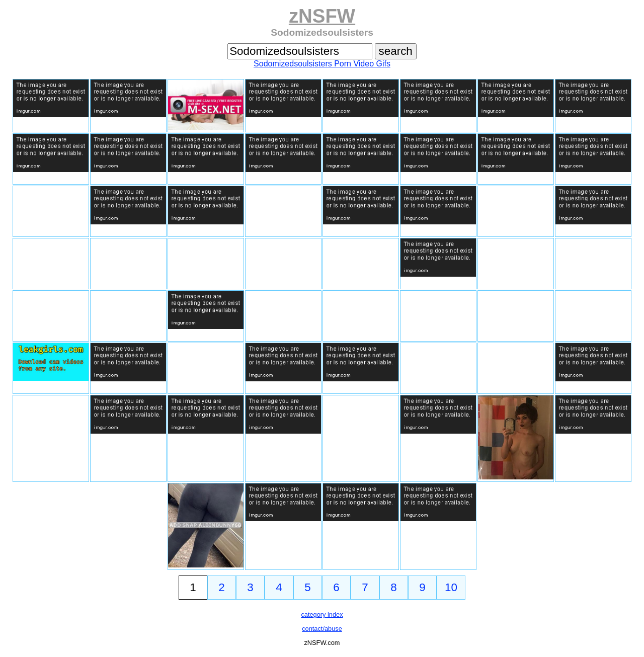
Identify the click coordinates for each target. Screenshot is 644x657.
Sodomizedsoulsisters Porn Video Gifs (322, 64)
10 (451, 587)
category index (322, 614)
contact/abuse (322, 629)
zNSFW (322, 16)
